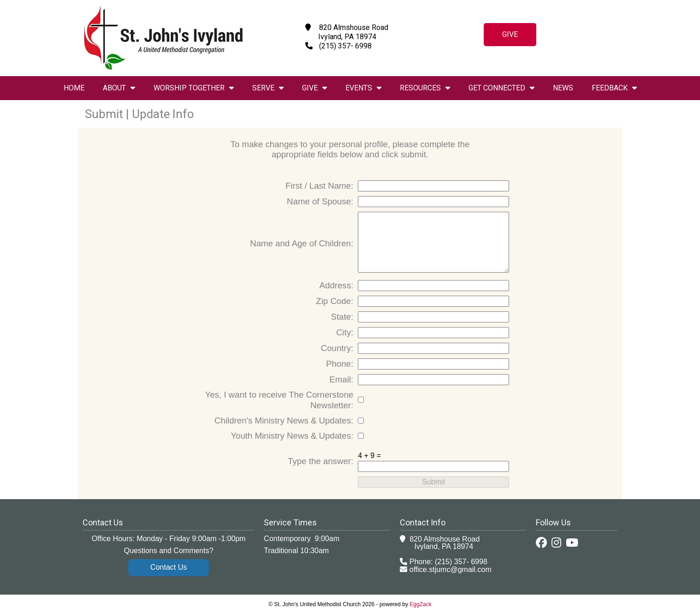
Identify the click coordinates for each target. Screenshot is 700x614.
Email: (341, 379)
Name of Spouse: (320, 201)
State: (342, 317)
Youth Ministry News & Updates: (292, 436)
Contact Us (169, 567)
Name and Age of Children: (302, 243)
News (563, 88)
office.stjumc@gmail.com (451, 569)
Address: (337, 285)
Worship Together (194, 88)
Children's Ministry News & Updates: (284, 420)
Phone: (340, 364)
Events (363, 88)
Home (74, 88)
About (119, 88)
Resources (425, 88)
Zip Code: (335, 301)
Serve (268, 88)
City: (345, 332)
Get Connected (501, 88)
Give (510, 34)
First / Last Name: (319, 186)
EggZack (420, 604)
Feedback (614, 88)
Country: (337, 348)
